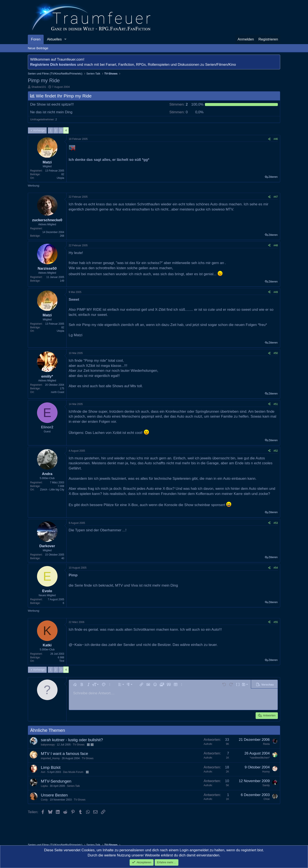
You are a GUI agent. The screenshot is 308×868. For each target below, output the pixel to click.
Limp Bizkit (51, 767)
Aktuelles (54, 39)
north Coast (58, 392)
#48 (276, 245)
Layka (44, 786)
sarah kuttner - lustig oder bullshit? (72, 740)
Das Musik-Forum (73, 772)
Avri (43, 772)
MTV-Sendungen (56, 781)
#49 (276, 292)
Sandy (266, 785)
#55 (276, 622)
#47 (276, 197)
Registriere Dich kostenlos (53, 65)
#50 (276, 353)
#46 (276, 139)
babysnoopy (48, 745)
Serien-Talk (73, 786)
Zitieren (273, 177)
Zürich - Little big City (52, 490)
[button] (65, 39)
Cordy (44, 800)
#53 (276, 523)
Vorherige (39, 130)
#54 (276, 568)
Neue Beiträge (38, 48)
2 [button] (179, 104)
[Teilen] (269, 139)
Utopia (60, 178)
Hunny (266, 772)
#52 (276, 451)
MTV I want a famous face (64, 754)
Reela (266, 744)
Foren (36, 39)
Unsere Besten (54, 795)
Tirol (62, 661)
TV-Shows (79, 745)
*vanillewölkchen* (260, 758)
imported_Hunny (50, 758)
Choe (267, 799)
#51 (276, 404)
